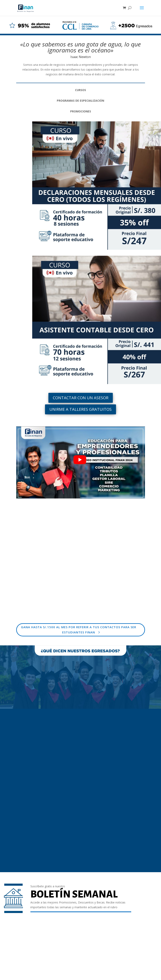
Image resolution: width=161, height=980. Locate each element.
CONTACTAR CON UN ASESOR (81, 398)
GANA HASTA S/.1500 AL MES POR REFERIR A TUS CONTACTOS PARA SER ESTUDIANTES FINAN (79, 630)
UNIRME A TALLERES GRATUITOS (80, 409)
